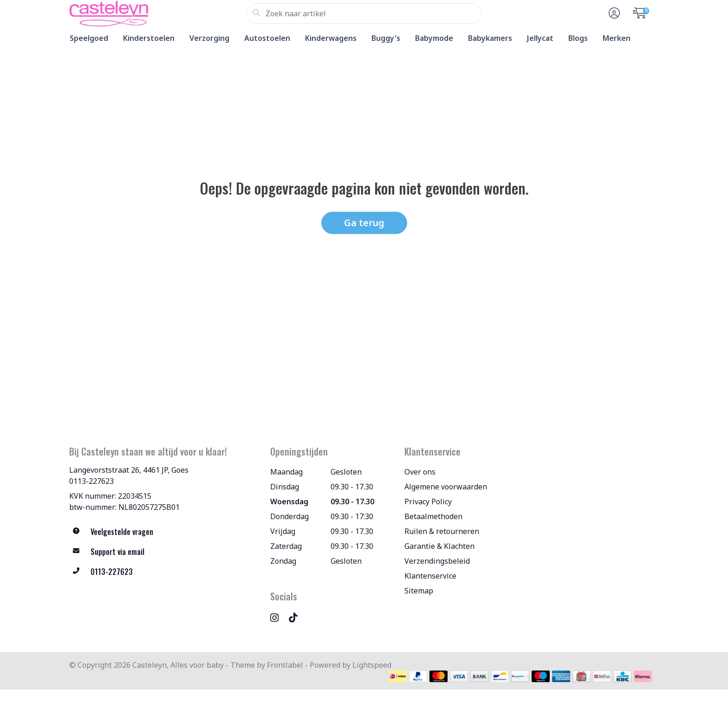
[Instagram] (278, 617)
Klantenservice (430, 576)
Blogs (578, 38)
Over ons (420, 472)
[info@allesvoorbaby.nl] (163, 552)
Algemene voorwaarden (446, 487)
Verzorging (209, 38)
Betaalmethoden (433, 516)
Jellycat (540, 38)
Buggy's (386, 38)
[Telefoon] (163, 572)
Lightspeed (372, 665)
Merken (617, 38)
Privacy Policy (428, 502)
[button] (613, 13)
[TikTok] (297, 617)
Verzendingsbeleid (437, 561)
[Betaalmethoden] (398, 676)
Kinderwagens (331, 38)
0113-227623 (91, 481)
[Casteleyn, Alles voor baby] (158, 13)
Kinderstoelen (149, 38)
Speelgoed (89, 38)
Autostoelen (267, 38)
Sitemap (419, 591)
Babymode (434, 38)
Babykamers (490, 38)
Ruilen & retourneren (442, 531)
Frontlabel (285, 665)
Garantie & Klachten (439, 546)
